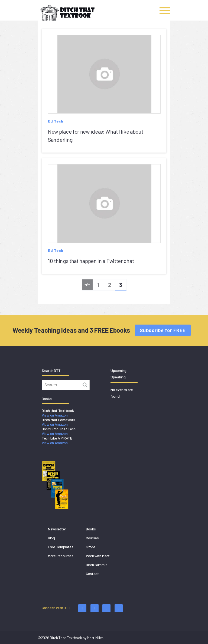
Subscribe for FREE (163, 330)
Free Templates (61, 547)
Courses (92, 538)
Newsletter (57, 529)
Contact (92, 574)
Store (91, 547)
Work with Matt (98, 556)
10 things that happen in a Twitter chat (91, 261)
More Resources (61, 556)
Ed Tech (56, 121)
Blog (51, 538)
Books (91, 529)
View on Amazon (55, 415)
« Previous (87, 286)
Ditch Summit (96, 565)
